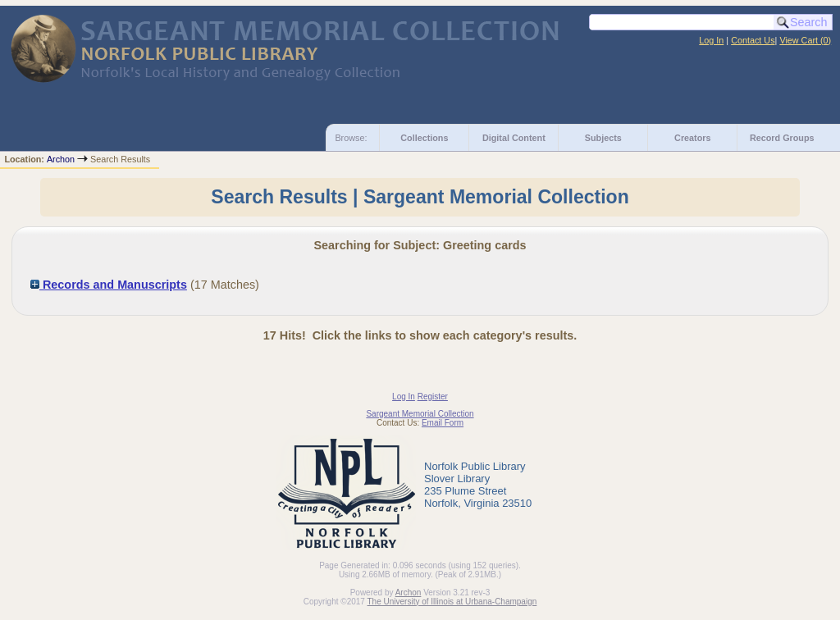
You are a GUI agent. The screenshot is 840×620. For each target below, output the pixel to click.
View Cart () (805, 40)
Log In (711, 40)
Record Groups (782, 138)
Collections (424, 138)
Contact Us (753, 40)
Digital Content (514, 138)
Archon (61, 159)
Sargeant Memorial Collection (420, 414)
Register (433, 397)
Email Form (443, 423)
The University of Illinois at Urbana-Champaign (452, 602)
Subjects (603, 138)
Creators (692, 138)
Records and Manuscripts (109, 285)
